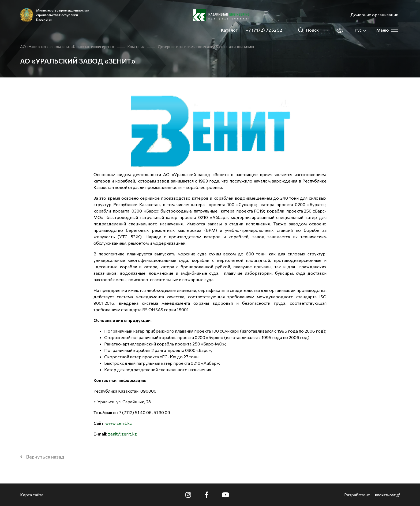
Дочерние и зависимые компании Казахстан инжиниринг (206, 46)
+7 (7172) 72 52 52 (264, 30)
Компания (136, 46)
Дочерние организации (374, 15)
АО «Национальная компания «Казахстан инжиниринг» (67, 46)
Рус (361, 30)
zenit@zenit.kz (122, 434)
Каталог (229, 30)
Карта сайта (32, 495)
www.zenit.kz (119, 423)
